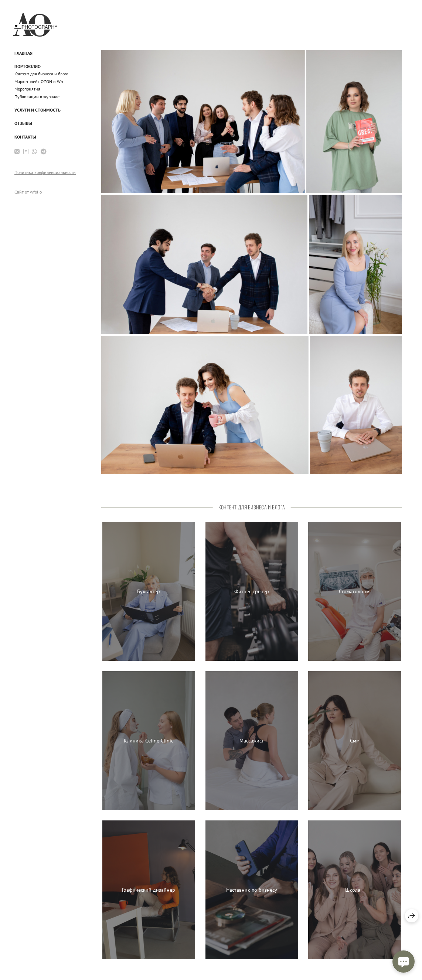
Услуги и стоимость (38, 110)
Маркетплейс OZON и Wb (39, 81)
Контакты (25, 137)
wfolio (36, 192)
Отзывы (23, 123)
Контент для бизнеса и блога (41, 74)
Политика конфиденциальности (45, 172)
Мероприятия (27, 89)
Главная (23, 53)
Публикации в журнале (37, 97)
